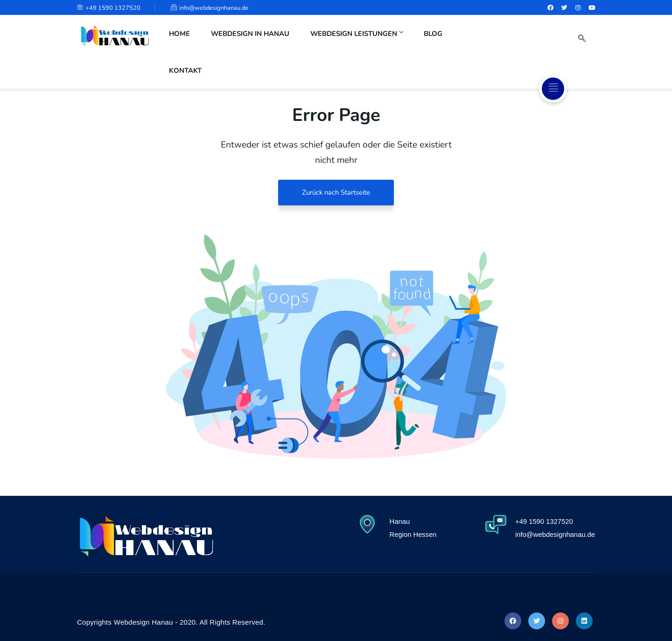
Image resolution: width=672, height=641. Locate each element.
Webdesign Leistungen (357, 41)
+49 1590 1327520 (109, 8)
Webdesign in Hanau (249, 41)
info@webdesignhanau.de (214, 8)
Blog (432, 41)
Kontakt (474, 41)
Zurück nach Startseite (336, 192)
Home (180, 41)
